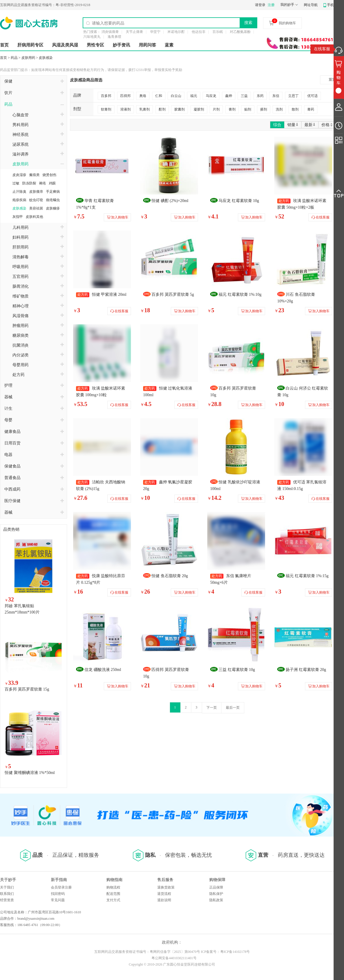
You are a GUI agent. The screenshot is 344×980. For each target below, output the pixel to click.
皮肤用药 (28, 58)
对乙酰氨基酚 (240, 32)
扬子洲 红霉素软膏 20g (306, 670)
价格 (327, 125)
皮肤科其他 (34, 217)
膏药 (311, 109)
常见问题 (58, 900)
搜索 (248, 23)
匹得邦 (125, 96)
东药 (260, 96)
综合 (277, 125)
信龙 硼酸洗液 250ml (103, 670)
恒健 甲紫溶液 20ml (109, 294)
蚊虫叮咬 (36, 200)
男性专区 (95, 45)
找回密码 (58, 894)
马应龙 (211, 96)
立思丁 (293, 96)
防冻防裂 (29, 183)
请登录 (260, 5)
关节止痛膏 (134, 32)
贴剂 (248, 109)
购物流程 (113, 887)
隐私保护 (216, 894)
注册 (271, 5)
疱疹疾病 (19, 200)
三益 (244, 96)
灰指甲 (18, 217)
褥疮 (42, 183)
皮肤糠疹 (53, 208)
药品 (14, 58)
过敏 (16, 183)
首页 (4, 45)
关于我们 (7, 887)
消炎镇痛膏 (110, 32)
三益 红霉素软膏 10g (237, 670)
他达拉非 (199, 32)
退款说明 (164, 900)
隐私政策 (216, 900)
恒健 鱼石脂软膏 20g (170, 576)
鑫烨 (229, 96)
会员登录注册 (61, 887)
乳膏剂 (145, 109)
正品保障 (216, 887)
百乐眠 (218, 32)
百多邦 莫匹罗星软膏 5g (173, 294)
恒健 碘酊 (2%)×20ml (170, 201)
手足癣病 (53, 192)
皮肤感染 (46, 58)
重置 (332, 80)
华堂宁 (155, 32)
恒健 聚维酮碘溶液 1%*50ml (30, 773)
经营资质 (7, 900)
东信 (276, 96)
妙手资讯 (121, 45)
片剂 (216, 109)
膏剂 (232, 109)
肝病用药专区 (30, 45)
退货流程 (164, 894)
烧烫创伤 (49, 175)
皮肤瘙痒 (36, 192)
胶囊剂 (180, 109)
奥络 (143, 96)
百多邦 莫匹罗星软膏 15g (27, 689)
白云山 (176, 96)
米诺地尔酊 (176, 32)
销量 (293, 125)
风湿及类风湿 (65, 45)
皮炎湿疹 (19, 175)
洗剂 (279, 109)
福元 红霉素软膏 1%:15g (307, 576)
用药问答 (147, 45)
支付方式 (113, 900)
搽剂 (264, 109)
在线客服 (322, 49)
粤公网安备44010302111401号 (174, 958)
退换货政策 (166, 887)
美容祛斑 (36, 208)
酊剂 (162, 109)
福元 (194, 96)
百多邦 (106, 96)
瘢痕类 (34, 175)
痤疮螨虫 (53, 200)
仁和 (159, 96)
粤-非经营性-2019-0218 (45, 5)
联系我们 (7, 894)
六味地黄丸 (92, 37)
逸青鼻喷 (114, 37)
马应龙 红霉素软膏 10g (239, 201)
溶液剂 (125, 109)
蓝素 (169, 45)
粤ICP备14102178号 (235, 952)
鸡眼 (52, 183)
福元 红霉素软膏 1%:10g (240, 294)
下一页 (212, 708)
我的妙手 (287, 5)
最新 (310, 125)
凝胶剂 (199, 109)
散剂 (295, 109)
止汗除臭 (19, 192)
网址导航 (311, 5)
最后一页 (233, 708)
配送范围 (113, 894)
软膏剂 (106, 109)
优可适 (312, 96)
